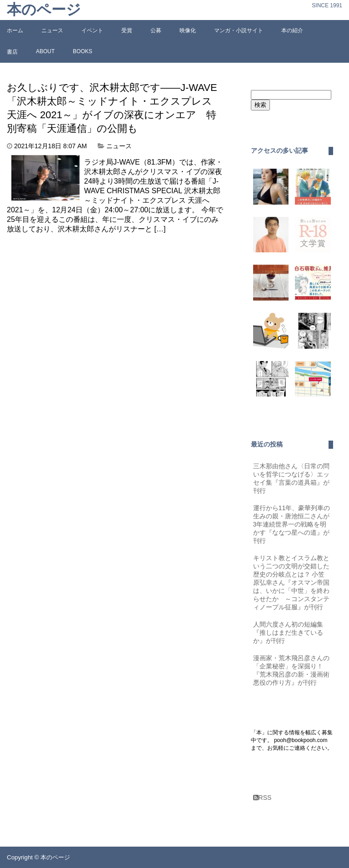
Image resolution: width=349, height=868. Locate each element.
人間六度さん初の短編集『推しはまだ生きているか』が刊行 (288, 632)
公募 (156, 30)
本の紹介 (292, 30)
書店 (12, 52)
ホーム (15, 30)
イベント (92, 30)
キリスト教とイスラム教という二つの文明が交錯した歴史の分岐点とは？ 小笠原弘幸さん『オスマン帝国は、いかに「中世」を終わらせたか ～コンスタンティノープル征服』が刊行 (291, 582)
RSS (262, 798)
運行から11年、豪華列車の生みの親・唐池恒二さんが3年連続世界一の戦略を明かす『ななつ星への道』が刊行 (292, 524)
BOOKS (82, 51)
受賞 (127, 30)
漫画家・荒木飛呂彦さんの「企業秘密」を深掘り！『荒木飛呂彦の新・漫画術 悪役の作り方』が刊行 (293, 670)
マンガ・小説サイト (239, 30)
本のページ (44, 10)
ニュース (52, 30)
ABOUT (45, 51)
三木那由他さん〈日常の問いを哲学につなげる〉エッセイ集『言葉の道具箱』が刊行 (291, 478)
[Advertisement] (83, 313)
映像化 (188, 30)
